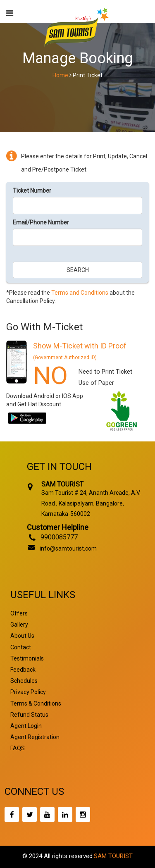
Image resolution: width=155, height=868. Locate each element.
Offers (19, 613)
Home (60, 75)
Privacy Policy (28, 692)
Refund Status (29, 715)
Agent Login (26, 726)
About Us (22, 636)
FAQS (18, 748)
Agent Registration (35, 737)
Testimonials (27, 658)
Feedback (23, 670)
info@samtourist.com (68, 548)
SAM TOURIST (113, 856)
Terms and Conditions (80, 293)
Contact (21, 647)
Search (78, 270)
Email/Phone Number (41, 222)
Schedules (24, 681)
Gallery (19, 625)
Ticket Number (32, 191)
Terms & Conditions (36, 703)
